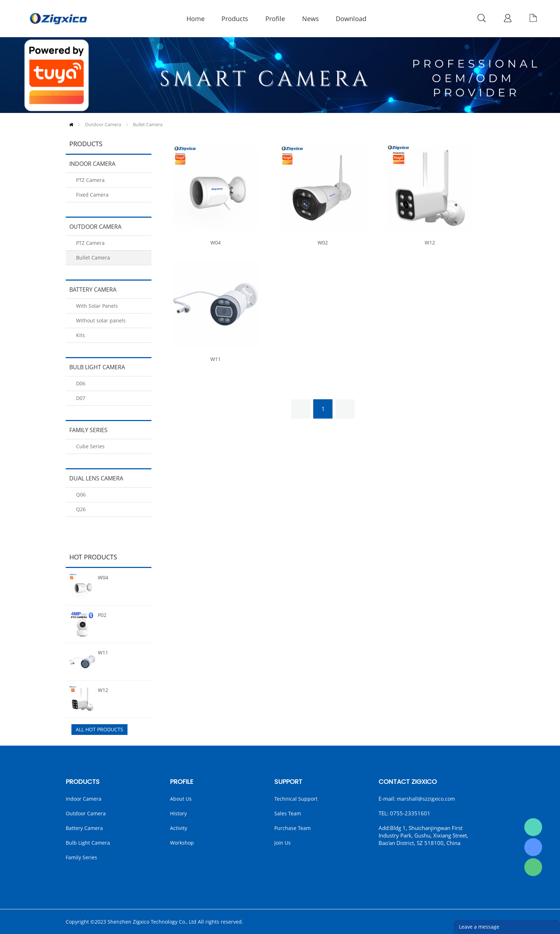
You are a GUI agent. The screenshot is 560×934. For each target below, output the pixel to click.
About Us (181, 799)
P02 (102, 615)
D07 (81, 398)
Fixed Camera (92, 195)
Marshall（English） (533, 827)
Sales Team (288, 813)
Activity (179, 828)
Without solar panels (101, 320)
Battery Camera (93, 290)
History (178, 813)
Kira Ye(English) (533, 847)
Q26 (81, 509)
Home (71, 125)
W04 (103, 577)
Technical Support (296, 799)
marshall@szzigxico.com (426, 799)
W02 (323, 243)
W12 (103, 690)
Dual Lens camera (96, 478)
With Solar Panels (97, 306)
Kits (81, 335)
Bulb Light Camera (97, 367)
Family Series (88, 430)
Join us (282, 843)
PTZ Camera (90, 180)
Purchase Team (292, 828)
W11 (103, 653)
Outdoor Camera (103, 124)
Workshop (182, 843)
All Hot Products (99, 729)
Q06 (81, 495)
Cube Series (90, 446)
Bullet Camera (148, 124)
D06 (81, 383)
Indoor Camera (92, 164)
